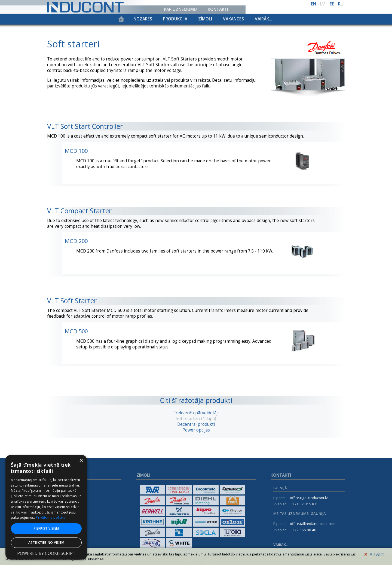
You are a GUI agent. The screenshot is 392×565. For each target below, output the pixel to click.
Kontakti (218, 9)
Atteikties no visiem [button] (46, 543)
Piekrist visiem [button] (46, 528)
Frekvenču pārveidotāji (196, 413)
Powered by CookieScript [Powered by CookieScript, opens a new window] (46, 553)
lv (323, 4)
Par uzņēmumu (180, 9)
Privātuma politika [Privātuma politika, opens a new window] (50, 517)
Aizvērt (374, 554)
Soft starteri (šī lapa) (196, 419)
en (313, 4)
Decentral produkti (196, 424)
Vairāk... (264, 19)
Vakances (233, 19)
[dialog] (46, 507)
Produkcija (175, 19)
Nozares (143, 19)
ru (341, 4)
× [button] (81, 461)
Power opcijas (196, 430)
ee (332, 4)
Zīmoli (205, 19)
